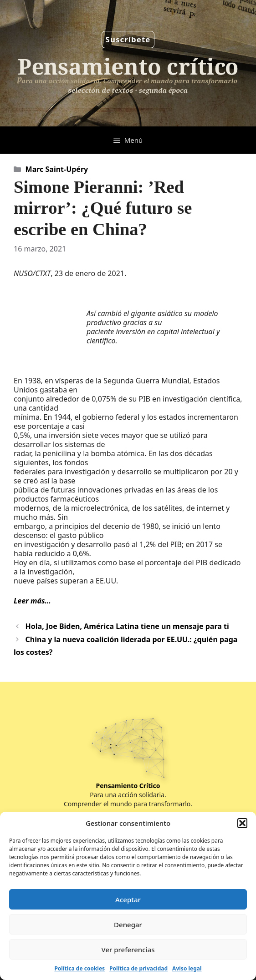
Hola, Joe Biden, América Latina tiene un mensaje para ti (127, 626)
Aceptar (128, 900)
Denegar (128, 925)
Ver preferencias (128, 950)
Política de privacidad (138, 968)
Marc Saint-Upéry (57, 169)
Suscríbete (128, 39)
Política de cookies (79, 968)
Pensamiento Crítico (128, 786)
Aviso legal (187, 968)
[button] (242, 823)
